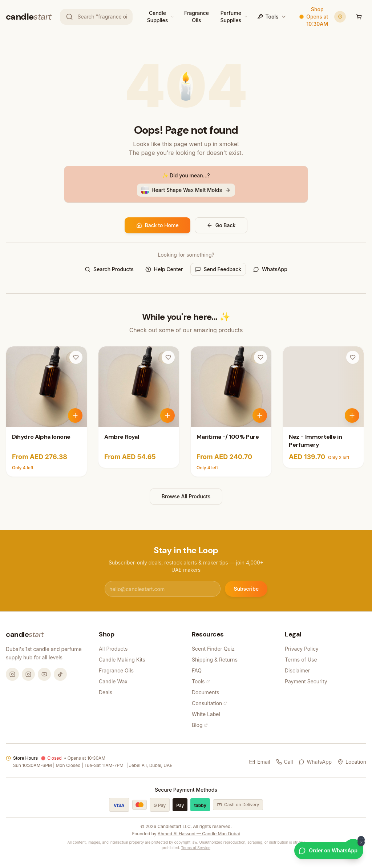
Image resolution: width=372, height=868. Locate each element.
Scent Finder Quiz (213, 649)
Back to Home (157, 225)
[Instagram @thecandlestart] (28, 674)
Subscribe (246, 589)
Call (285, 762)
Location (352, 762)
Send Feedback (218, 269)
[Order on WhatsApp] (329, 851)
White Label (206, 714)
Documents (205, 692)
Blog (200, 725)
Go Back (221, 225)
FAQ (197, 670)
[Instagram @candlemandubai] (12, 674)
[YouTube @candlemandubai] (44, 674)
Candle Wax (113, 681)
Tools (272, 17)
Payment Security (306, 681)
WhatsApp (270, 269)
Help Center (164, 269)
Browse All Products (186, 496)
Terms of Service (196, 848)
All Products (113, 649)
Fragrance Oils (197, 17)
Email (260, 762)
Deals (106, 692)
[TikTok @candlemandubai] (60, 674)
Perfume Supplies (231, 17)
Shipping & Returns (215, 660)
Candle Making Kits (122, 660)
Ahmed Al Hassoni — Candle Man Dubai (199, 834)
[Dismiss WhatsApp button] (361, 843)
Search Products (109, 269)
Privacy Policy (302, 649)
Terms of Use (301, 660)
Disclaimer (297, 670)
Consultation (209, 703)
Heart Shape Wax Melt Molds (186, 190)
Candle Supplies (158, 17)
